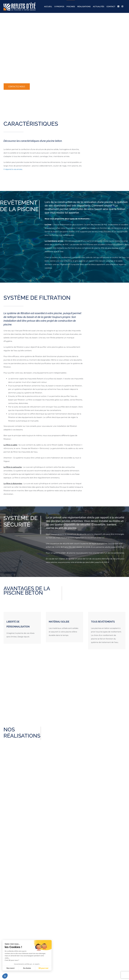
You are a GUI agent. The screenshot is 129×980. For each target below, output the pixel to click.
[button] (5, 976)
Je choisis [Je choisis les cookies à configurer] (27, 968)
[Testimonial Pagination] (63, 705)
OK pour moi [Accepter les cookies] (43, 968)
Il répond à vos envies (13, 169)
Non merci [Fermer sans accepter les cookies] (10, 968)
